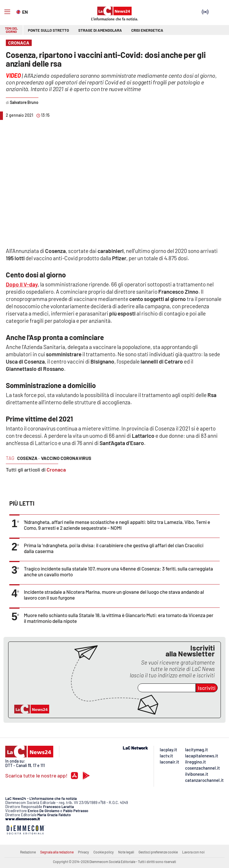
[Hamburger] (7, 12)
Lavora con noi (193, 852)
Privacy (84, 852)
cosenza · (28, 458)
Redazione (28, 852)
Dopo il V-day (22, 284)
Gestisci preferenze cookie (158, 852)
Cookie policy (104, 852)
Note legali (126, 852)
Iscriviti (207, 688)
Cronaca (56, 470)
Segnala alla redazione (57, 852)
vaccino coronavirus (66, 458)
